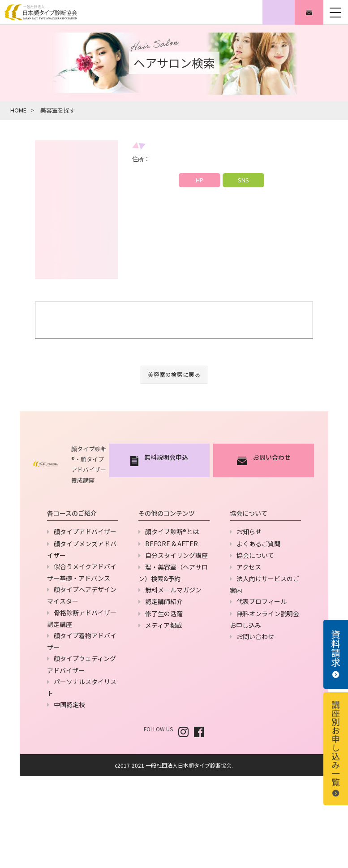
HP (200, 180)
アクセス (249, 567)
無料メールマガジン (173, 590)
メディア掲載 (164, 625)
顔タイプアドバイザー (85, 531)
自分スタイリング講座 (176, 555)
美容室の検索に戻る (174, 374)
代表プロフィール (262, 601)
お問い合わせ (255, 636)
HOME (18, 110)
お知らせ (249, 531)
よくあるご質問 (258, 544)
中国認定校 (69, 704)
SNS (243, 180)
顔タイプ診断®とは (172, 531)
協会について (255, 555)
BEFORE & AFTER (172, 544)
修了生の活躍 (164, 613)
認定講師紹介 (164, 601)
